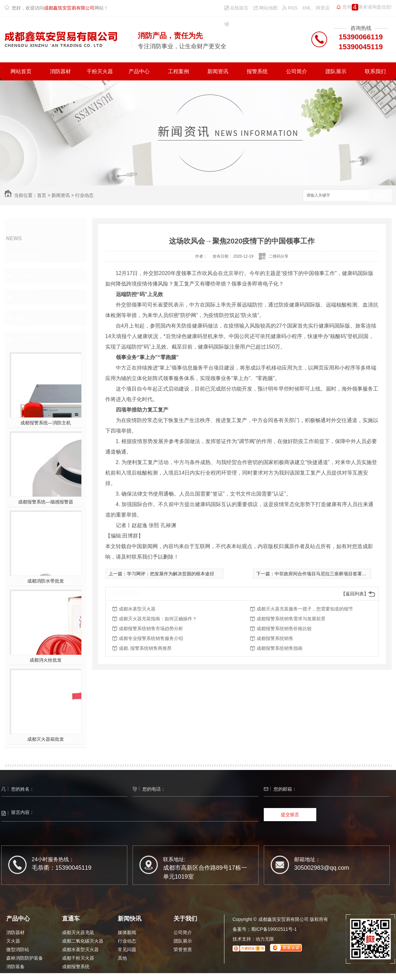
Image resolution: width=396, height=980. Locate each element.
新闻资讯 (218, 71)
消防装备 (15, 967)
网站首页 (21, 71)
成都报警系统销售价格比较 (284, 628)
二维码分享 (279, 256)
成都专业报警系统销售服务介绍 (151, 638)
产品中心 (139, 71)
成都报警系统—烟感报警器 (46, 502)
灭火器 (13, 941)
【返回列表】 (355, 594)
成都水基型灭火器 (137, 609)
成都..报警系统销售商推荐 (145, 648)
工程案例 (178, 71)
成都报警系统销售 (275, 638)
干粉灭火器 (100, 71)
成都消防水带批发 (46, 581)
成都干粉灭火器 (78, 958)
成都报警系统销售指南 (280, 648)
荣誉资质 (183, 949)
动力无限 (265, 939)
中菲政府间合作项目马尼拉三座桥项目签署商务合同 (327, 574)
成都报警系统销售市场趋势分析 (151, 628)
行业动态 (84, 195)
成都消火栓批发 (46, 660)
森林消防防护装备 (25, 958)
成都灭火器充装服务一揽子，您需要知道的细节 (305, 609)
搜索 (380, 196)
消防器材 (60, 71)
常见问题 (26, 297)
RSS (290, 8)
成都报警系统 (76, 967)
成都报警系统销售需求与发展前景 (291, 619)
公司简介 (297, 71)
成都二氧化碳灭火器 (83, 941)
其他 (20, 318)
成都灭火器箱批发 (46, 739)
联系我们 (375, 71)
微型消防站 (18, 949)
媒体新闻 (26, 255)
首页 (42, 195)
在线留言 (237, 8)
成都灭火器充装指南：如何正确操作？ (158, 619)
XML (307, 8)
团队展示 (336, 71)
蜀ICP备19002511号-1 (274, 929)
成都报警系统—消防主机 (46, 423)
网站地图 (265, 8)
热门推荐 (26, 339)
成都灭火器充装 (78, 932)
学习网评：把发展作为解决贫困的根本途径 (171, 574)
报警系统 (257, 71)
